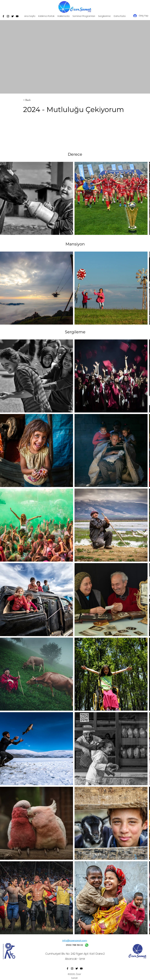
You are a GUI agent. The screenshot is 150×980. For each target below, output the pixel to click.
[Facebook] (3, 16)
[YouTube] (17, 16)
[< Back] (33, 100)
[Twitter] (13, 16)
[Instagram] (8, 16)
